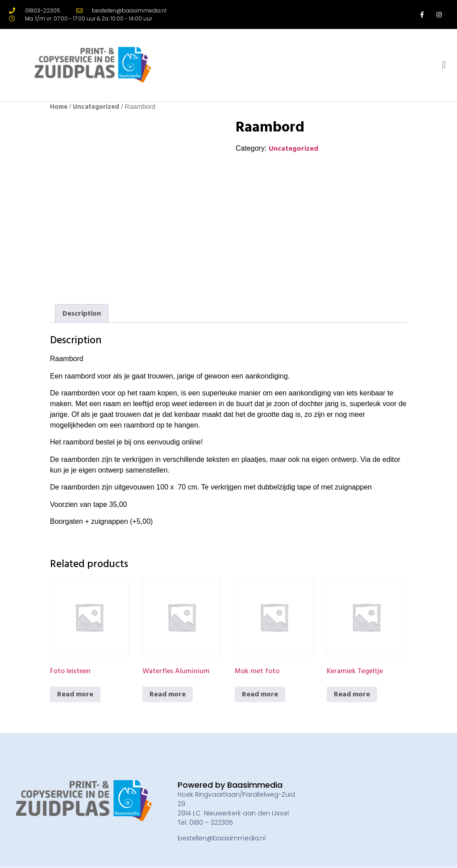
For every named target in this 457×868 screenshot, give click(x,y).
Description (82, 313)
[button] (444, 65)
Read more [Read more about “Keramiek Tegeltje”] (352, 694)
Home (59, 107)
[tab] (82, 313)
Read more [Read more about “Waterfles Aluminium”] (168, 694)
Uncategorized (96, 107)
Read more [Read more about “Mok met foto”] (260, 694)
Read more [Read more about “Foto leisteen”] (75, 694)
